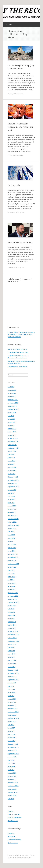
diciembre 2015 (13, 783)
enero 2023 (12, 512)
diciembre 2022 (13, 516)
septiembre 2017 (13, 718)
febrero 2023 (12, 509)
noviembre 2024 (13, 442)
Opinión (21, 94)
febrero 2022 (12, 548)
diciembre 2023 (13, 477)
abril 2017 (11, 731)
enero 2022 (12, 551)
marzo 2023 (12, 506)
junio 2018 (11, 689)
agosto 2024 (12, 451)
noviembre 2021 (13, 557)
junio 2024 (11, 458)
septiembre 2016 (13, 754)
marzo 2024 (12, 467)
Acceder (11, 811)
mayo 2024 (11, 461)
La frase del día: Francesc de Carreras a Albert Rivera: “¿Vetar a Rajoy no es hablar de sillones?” (21, 334)
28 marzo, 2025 (13, 213)
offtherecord (17, 12)
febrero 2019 (12, 664)
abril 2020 (11, 619)
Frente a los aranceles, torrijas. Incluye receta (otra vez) (21, 127)
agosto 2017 (12, 722)
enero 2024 (12, 474)
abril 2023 (11, 503)
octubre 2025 (12, 406)
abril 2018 (11, 696)
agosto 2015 (12, 796)
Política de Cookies (14, 840)
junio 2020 (11, 612)
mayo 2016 (11, 767)
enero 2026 (12, 397)
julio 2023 (11, 493)
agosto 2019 (12, 644)
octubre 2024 (12, 445)
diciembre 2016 (13, 744)
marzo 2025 (12, 429)
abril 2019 (11, 657)
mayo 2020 (11, 615)
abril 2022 (11, 541)
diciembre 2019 (13, 631)
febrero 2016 (12, 776)
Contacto (11, 833)
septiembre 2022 (13, 525)
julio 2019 (11, 648)
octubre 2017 (12, 715)
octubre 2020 (12, 599)
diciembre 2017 (13, 709)
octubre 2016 (12, 750)
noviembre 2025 (13, 403)
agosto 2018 (12, 683)
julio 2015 (11, 799)
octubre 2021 (12, 561)
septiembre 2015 (13, 792)
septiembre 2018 (13, 680)
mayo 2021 (11, 577)
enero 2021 (12, 590)
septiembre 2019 (13, 641)
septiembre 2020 (13, 602)
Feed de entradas (14, 814)
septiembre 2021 (13, 564)
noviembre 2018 (13, 673)
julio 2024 (11, 454)
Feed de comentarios (15, 818)
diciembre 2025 (13, 400)
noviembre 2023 (13, 480)
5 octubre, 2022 (13, 268)
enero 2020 (12, 628)
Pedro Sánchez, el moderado (17, 367)
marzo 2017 (12, 734)
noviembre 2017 (13, 712)
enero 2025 (12, 435)
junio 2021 (11, 574)
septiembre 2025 (13, 409)
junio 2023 (11, 496)
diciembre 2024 (13, 438)
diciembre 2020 (13, 593)
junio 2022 (11, 535)
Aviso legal (11, 836)
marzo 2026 (12, 390)
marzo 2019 (12, 660)
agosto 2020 (12, 606)
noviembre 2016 (13, 747)
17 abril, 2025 (12, 155)
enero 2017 (12, 741)
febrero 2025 (12, 432)
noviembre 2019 (13, 635)
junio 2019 (11, 651)
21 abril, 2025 (12, 94)
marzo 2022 (12, 545)
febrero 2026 (12, 393)
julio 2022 (11, 532)
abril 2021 (11, 580)
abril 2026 (11, 387)
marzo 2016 (12, 773)
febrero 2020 (12, 625)
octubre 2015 (12, 789)
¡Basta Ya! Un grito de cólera (17, 349)
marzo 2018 (12, 699)
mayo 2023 (11, 500)
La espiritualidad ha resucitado (18, 352)
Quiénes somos (13, 843)
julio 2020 (11, 609)
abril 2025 (11, 425)
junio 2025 (11, 419)
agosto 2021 (12, 567)
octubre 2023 (12, 483)
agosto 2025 (12, 413)
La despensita (14, 185)
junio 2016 (11, 763)
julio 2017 (11, 725)
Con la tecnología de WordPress (19, 855)
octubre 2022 (12, 522)
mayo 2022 (11, 538)
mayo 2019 (11, 654)
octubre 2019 (12, 638)
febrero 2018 (12, 702)
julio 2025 (11, 416)
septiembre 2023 (13, 487)
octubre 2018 (12, 676)
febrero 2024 (12, 471)
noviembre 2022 (13, 519)
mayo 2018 (11, 693)
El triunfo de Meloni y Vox (20, 242)
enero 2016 (12, 779)
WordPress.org (13, 821)
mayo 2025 (11, 422)
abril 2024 (11, 464)
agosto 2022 (12, 528)
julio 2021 (11, 570)
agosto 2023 (12, 490)
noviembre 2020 (13, 596)
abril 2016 (11, 770)
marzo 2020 (12, 622)
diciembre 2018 (13, 670)
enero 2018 (12, 705)
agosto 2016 (12, 757)
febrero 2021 (12, 586)
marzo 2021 (12, 583)
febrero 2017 (12, 738)
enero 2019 (12, 667)
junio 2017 (11, 728)
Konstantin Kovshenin (24, 858)
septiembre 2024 (13, 448)
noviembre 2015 (13, 786)
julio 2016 (11, 760)
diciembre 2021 (13, 554)
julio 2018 (11, 686)
